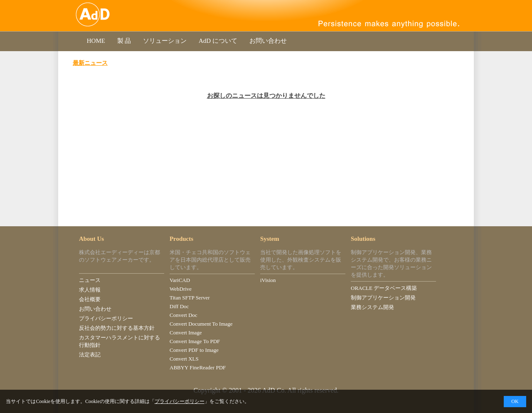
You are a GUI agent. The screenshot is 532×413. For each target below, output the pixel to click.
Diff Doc (179, 306)
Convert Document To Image (201, 324)
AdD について (218, 41)
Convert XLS (184, 359)
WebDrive (181, 289)
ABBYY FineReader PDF (198, 367)
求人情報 (90, 290)
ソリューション (165, 41)
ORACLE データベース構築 (384, 288)
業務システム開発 (372, 307)
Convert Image (186, 333)
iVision (268, 280)
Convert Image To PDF (195, 341)
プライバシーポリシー (106, 318)
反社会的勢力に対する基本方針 (117, 328)
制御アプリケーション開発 (383, 298)
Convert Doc (183, 315)
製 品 (124, 41)
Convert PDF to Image (194, 350)
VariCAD (180, 280)
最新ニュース (90, 63)
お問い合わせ (268, 41)
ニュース (90, 280)
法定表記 (90, 355)
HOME (96, 41)
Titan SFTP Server (190, 298)
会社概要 (90, 299)
